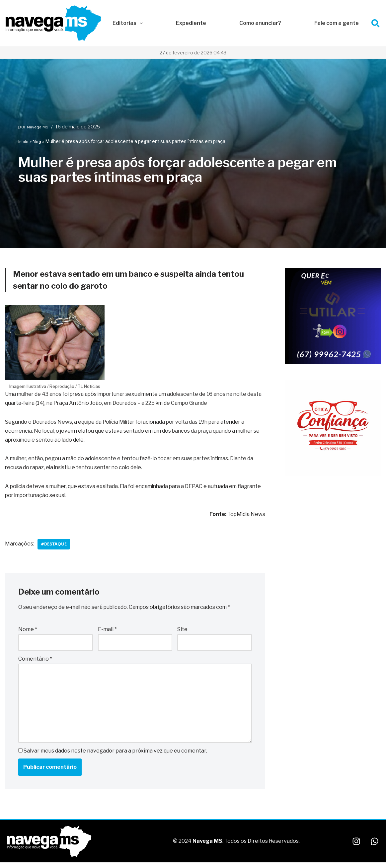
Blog (37, 142)
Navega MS (38, 127)
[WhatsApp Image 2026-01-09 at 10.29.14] (333, 474)
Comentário (35, 660)
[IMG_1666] (333, 363)
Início (23, 142)
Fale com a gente (337, 23)
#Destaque (54, 545)
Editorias (128, 23)
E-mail (107, 631)
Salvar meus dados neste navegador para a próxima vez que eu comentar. (115, 752)
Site (182, 631)
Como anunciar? (260, 23)
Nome (28, 631)
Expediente (191, 23)
